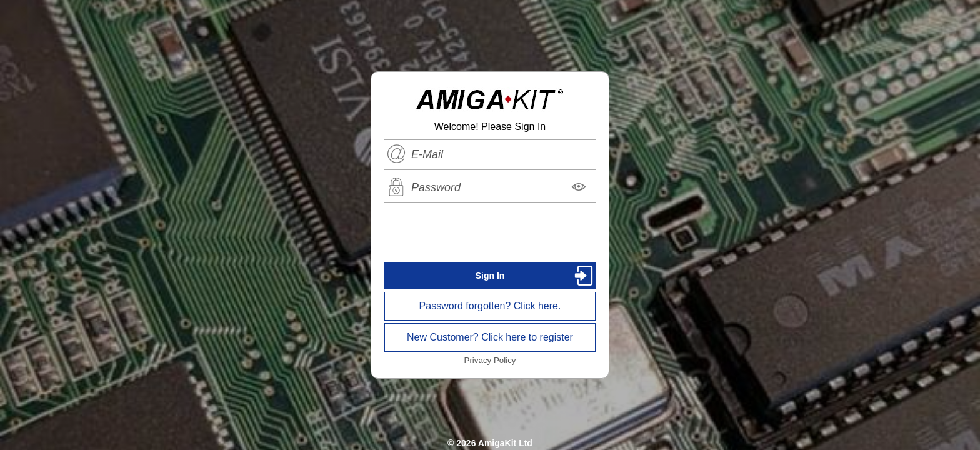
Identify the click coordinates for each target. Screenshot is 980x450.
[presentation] (490, 232)
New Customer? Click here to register (490, 337)
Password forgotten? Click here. (490, 306)
